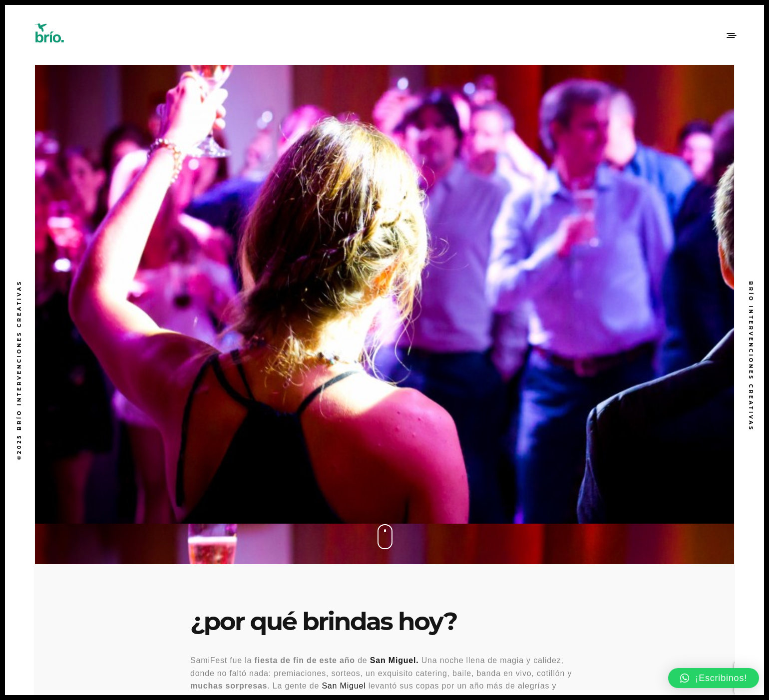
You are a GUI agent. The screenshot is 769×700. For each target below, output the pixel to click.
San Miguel (344, 686)
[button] (714, 678)
